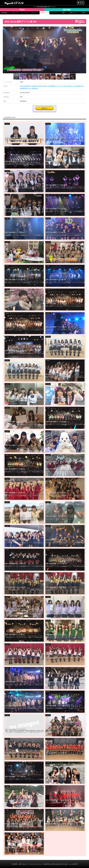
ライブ (54, 13)
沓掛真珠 (52, 86)
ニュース (25, 13)
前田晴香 (78, 86)
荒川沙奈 (23, 86)
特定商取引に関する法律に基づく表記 (56, 864)
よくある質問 (73, 864)
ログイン (44, 108)
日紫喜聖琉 (35, 88)
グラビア (35, 13)
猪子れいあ (72, 86)
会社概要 (14, 864)
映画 (84, 13)
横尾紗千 (28, 86)
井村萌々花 (46, 86)
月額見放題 (5, 13)
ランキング (15, 13)
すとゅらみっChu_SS (62, 86)
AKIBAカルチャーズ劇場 (74, 13)
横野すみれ (28, 88)
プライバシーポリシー (35, 864)
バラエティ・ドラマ (44, 13)
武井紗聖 (40, 86)
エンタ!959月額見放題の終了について (44, 7)
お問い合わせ (23, 864)
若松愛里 (34, 86)
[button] (84, 28)
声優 (64, 13)
